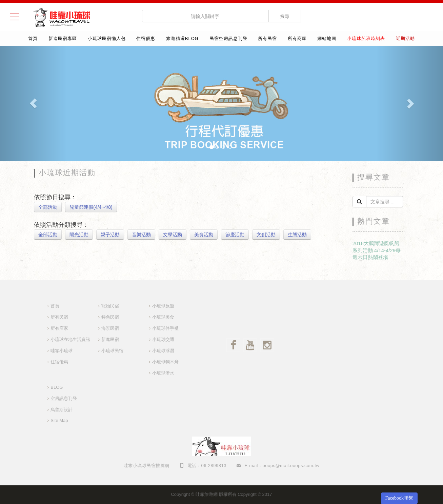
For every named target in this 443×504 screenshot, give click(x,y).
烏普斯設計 (62, 410)
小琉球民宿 (112, 351)
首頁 (33, 38)
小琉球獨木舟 (165, 362)
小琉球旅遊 (163, 306)
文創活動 (266, 235)
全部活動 (48, 207)
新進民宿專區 (63, 38)
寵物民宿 (110, 306)
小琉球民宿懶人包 (107, 38)
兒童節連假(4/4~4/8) (91, 207)
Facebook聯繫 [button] (399, 498)
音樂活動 (141, 235)
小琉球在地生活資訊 (70, 339)
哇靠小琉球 (62, 351)
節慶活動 (235, 235)
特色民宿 (110, 317)
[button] (33, 103)
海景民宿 (110, 328)
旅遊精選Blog (182, 38)
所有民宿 (267, 38)
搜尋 (285, 16)
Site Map (59, 420)
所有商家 (297, 38)
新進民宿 (110, 339)
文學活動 (173, 235)
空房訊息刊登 (64, 398)
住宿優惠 (146, 38)
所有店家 (59, 328)
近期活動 (405, 38)
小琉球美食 (163, 317)
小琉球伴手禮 (165, 328)
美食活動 (204, 235)
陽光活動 (79, 235)
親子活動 (110, 235)
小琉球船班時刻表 (366, 38)
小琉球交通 (163, 339)
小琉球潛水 (163, 373)
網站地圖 (327, 38)
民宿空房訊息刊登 (228, 38)
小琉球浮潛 (163, 351)
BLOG (57, 387)
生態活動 (297, 235)
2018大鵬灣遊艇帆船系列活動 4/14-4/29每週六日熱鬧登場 (377, 250)
